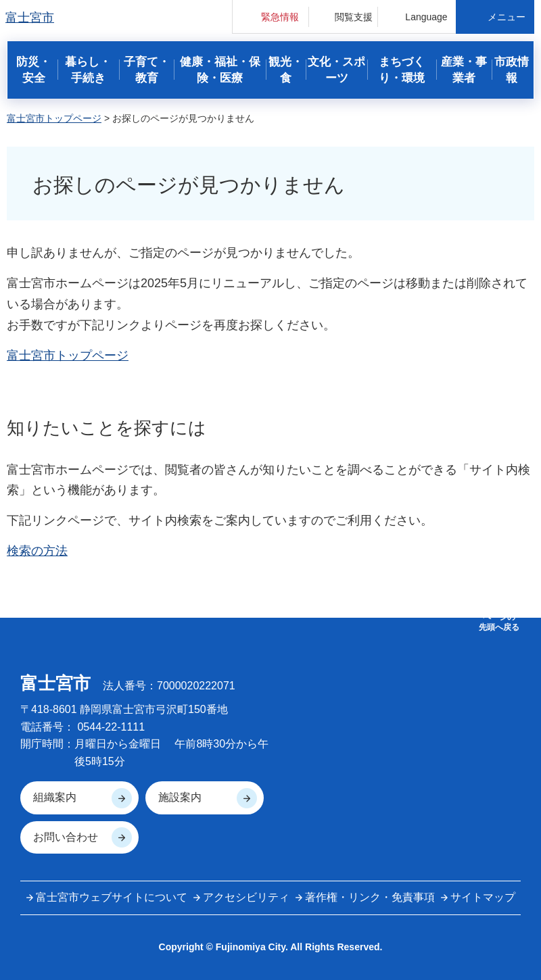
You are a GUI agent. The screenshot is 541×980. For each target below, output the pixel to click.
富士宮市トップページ (54, 118)
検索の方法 (37, 551)
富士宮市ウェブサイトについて (112, 897)
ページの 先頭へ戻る (499, 622)
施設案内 (180, 797)
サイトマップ (483, 897)
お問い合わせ (66, 837)
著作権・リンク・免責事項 (370, 897)
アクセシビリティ (246, 897)
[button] (270, 17)
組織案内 (55, 797)
